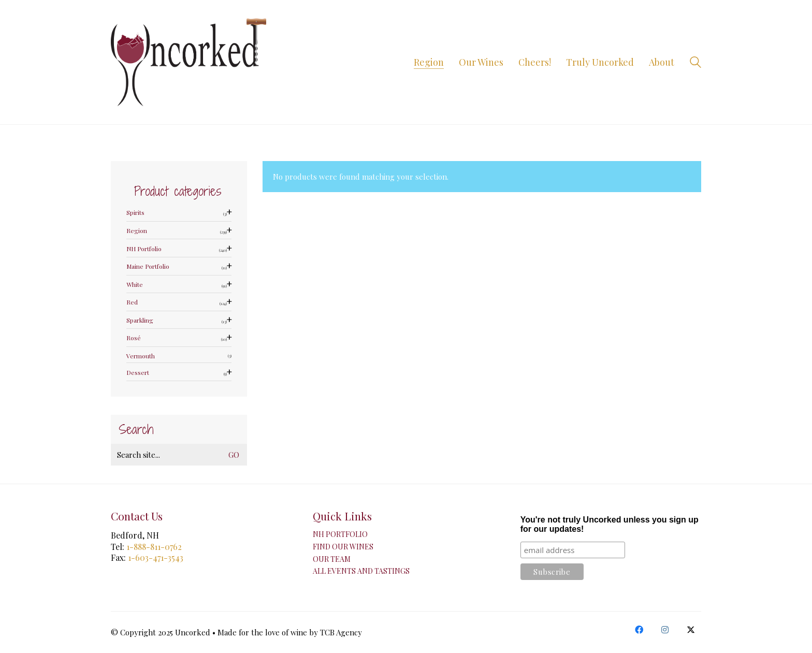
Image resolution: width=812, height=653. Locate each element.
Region (137, 231)
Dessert (138, 373)
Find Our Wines (343, 547)
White (135, 285)
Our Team (332, 559)
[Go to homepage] (189, 62)
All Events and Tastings (361, 571)
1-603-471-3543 (156, 557)
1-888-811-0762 (154, 547)
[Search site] (695, 63)
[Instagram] (665, 630)
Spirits (135, 213)
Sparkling (140, 320)
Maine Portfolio (148, 266)
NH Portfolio (144, 249)
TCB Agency (341, 632)
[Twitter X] (691, 630)
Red (132, 302)
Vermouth (141, 356)
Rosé (134, 338)
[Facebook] (639, 630)
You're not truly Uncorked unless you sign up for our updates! (610, 524)
